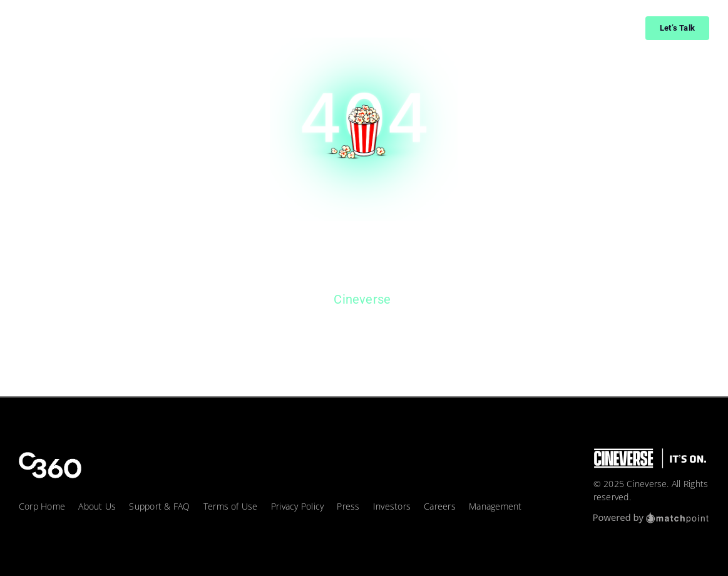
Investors (392, 506)
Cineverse (362, 299)
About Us (97, 506)
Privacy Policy (297, 506)
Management (495, 506)
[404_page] (364, 42)
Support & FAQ (159, 506)
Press (348, 506)
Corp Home (42, 506)
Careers (440, 506)
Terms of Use (231, 506)
